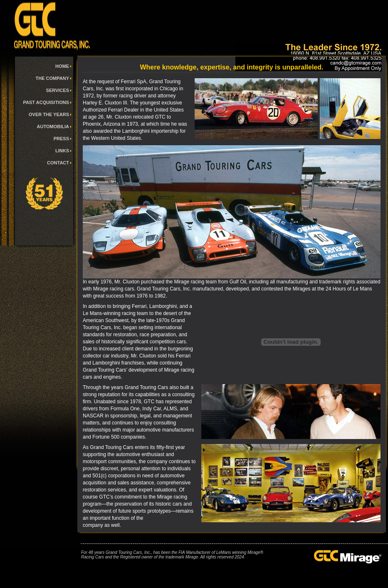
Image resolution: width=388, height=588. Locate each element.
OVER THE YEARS (49, 114)
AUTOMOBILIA (53, 127)
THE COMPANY (52, 78)
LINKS (62, 151)
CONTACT (58, 163)
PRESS (61, 139)
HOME (62, 66)
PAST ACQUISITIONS (46, 102)
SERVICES (58, 90)
